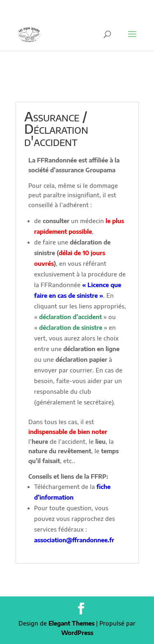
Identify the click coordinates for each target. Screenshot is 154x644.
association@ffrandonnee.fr (74, 540)
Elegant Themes (71, 623)
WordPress (77, 633)
